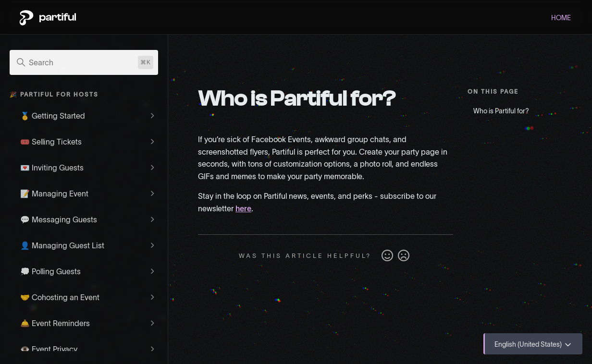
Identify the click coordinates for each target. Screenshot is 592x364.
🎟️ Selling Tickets (51, 142)
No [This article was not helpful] (404, 256)
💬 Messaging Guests (59, 219)
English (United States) (534, 345)
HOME (561, 18)
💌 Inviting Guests (52, 168)
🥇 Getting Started (53, 116)
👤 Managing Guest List (62, 245)
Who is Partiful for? (501, 111)
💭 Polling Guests (50, 271)
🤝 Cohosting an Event (60, 297)
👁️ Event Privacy (49, 349)
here (243, 208)
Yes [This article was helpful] (387, 256)
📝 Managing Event (54, 194)
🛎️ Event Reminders (55, 323)
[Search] (84, 62)
